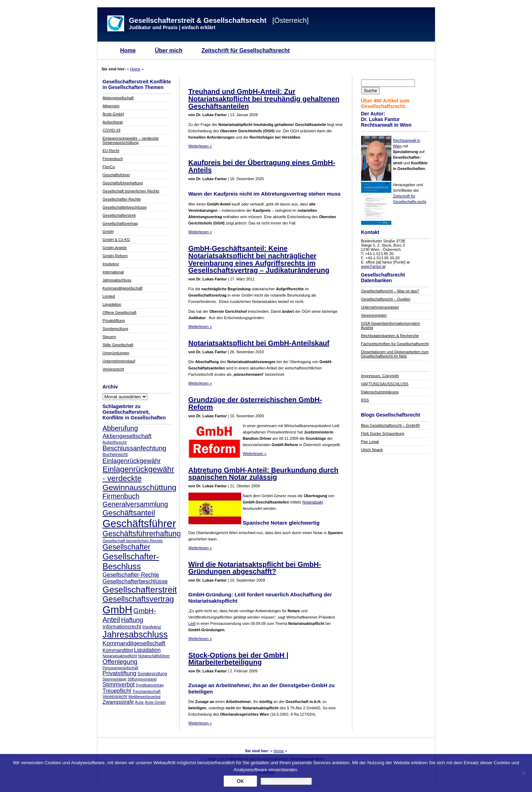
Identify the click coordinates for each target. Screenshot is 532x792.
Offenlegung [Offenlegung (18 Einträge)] (120, 662)
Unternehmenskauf (119, 361)
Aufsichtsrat (113, 122)
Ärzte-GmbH (113, 114)
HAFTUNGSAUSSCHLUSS (385, 384)
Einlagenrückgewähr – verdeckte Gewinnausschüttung (131, 140)
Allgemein (111, 106)
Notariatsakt (313, 502)
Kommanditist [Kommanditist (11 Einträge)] (118, 650)
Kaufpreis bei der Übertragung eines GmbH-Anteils (262, 166)
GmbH (108, 232)
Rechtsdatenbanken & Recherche (390, 336)
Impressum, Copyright (380, 376)
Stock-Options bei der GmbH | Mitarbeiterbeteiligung (239, 659)
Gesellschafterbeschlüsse (125, 207)
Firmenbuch (113, 159)
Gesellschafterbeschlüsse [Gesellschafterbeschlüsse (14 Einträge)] (135, 581)
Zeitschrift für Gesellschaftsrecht (246, 50)
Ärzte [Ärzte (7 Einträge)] (139, 702)
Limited (109, 296)
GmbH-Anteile (115, 248)
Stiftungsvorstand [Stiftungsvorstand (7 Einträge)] (142, 679)
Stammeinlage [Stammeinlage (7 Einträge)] (115, 679)
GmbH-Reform (115, 256)
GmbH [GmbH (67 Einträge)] (118, 610)
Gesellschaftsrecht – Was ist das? (390, 291)
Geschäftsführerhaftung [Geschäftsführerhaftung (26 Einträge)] (142, 534)
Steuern (110, 337)
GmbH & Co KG (116, 240)
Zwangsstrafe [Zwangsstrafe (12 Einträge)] (118, 702)
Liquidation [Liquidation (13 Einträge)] (147, 650)
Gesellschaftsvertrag (120, 223)
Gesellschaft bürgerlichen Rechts (131, 191)
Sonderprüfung (116, 329)
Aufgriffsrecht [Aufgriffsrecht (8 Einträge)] (115, 442)
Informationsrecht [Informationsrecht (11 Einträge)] (122, 627)
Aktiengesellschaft (118, 98)
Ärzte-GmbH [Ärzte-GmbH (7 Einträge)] (155, 702)
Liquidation (112, 304)
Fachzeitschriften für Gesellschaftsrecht (395, 344)
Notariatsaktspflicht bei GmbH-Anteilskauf (259, 343)
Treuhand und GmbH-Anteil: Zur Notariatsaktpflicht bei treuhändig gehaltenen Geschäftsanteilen (264, 99)
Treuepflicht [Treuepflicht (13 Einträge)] (117, 691)
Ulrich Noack (372, 450)
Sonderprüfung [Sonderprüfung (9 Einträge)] (152, 674)
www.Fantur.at (373, 266)
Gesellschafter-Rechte (122, 199)
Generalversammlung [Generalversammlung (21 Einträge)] (135, 504)
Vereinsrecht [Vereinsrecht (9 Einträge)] (115, 697)
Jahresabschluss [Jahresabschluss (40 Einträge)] (135, 634)
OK (240, 781)
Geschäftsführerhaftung (123, 183)
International (113, 272)
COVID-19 (112, 130)
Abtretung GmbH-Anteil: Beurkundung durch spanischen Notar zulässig (264, 474)
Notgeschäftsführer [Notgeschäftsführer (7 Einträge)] (154, 656)
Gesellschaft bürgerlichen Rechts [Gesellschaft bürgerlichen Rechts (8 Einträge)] (133, 541)
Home (128, 50)
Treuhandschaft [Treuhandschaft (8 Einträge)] (146, 691)
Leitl (192, 623)
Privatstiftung (114, 321)
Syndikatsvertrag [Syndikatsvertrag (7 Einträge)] (150, 685)
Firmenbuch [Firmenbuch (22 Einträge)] (121, 496)
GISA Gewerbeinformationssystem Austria (391, 325)
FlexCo (109, 167)
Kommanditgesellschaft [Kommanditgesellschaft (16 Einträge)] (134, 643)
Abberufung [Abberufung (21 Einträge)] (120, 428)
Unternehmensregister (380, 307)
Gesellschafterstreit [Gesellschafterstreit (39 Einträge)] (140, 590)
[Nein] (523, 773)
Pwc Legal (370, 442)
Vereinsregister (374, 315)
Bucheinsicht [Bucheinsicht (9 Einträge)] (115, 455)
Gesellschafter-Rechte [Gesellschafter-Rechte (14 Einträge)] (131, 575)
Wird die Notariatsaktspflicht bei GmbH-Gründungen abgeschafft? (255, 568)
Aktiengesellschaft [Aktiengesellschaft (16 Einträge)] (127, 436)
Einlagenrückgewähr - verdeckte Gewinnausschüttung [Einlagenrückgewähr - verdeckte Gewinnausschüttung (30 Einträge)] (140, 478)
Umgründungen (116, 353)
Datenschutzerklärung (380, 392)
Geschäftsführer (116, 175)
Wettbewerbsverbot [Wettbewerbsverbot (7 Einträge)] (145, 697)
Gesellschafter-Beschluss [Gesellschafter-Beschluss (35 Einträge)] (131, 561)
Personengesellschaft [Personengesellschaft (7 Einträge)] (121, 668)
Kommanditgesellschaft (123, 288)
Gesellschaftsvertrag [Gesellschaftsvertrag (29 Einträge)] (138, 599)
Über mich (168, 50)
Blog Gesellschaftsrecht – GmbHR (391, 425)
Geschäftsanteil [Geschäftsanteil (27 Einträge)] (129, 513)
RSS (365, 400)
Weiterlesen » (200, 146)
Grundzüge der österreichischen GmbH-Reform (255, 403)
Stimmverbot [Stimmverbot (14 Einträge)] (119, 684)
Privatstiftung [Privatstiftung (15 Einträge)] (120, 673)
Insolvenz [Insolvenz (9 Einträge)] (152, 627)
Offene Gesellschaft (120, 312)
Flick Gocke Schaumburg (383, 433)
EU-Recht (111, 151)
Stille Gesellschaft (118, 345)
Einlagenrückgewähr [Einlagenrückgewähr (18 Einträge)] (132, 461)
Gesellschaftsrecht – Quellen (386, 299)
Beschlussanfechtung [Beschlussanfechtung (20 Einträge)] (134, 448)
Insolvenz (111, 264)
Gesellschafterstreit (119, 215)
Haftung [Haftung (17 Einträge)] (132, 620)
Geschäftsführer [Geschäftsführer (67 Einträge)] (139, 523)
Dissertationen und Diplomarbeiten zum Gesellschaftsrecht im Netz (395, 354)
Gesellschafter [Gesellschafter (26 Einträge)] (127, 547)
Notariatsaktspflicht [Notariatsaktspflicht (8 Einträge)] (120, 656)
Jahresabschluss (117, 280)
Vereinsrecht (113, 369)
